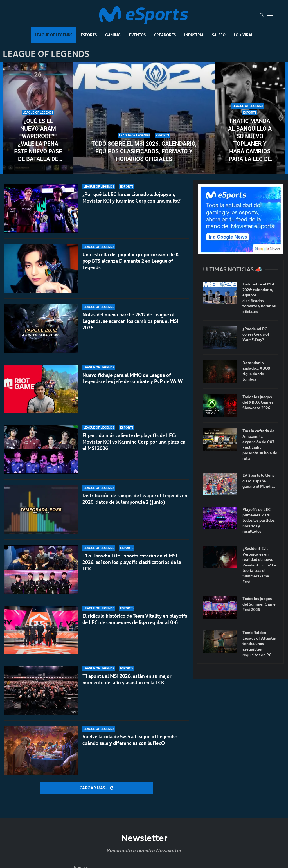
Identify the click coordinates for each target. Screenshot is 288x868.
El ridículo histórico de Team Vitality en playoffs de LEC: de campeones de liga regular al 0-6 (135, 627)
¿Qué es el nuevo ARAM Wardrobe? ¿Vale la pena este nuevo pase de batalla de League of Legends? (38, 140)
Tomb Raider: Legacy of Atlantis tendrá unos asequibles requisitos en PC (259, 644)
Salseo (219, 35)
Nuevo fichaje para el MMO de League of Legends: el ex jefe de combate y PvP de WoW (133, 378)
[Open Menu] (270, 15)
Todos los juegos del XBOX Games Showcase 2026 (258, 402)
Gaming (113, 35)
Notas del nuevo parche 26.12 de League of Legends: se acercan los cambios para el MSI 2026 (130, 321)
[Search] (262, 15)
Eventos (137, 35)
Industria (194, 35)
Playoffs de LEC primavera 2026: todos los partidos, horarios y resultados (259, 520)
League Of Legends (54, 35)
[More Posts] (96, 788)
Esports (89, 35)
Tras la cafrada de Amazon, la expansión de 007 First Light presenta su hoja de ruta (260, 445)
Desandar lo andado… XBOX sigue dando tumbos (256, 371)
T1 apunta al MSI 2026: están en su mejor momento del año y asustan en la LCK (127, 679)
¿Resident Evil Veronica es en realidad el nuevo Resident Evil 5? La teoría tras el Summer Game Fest (259, 565)
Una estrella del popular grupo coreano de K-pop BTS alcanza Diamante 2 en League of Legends (131, 261)
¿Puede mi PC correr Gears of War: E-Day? (256, 334)
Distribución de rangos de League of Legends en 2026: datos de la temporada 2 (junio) (135, 503)
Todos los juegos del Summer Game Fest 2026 (259, 604)
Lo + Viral (244, 35)
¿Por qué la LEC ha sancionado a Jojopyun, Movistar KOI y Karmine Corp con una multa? (131, 198)
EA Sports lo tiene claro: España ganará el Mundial (259, 481)
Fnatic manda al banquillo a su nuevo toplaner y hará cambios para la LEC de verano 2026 (250, 140)
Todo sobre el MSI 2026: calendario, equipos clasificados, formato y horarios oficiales (144, 151)
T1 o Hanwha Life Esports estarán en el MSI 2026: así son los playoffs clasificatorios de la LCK (132, 567)
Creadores (165, 35)
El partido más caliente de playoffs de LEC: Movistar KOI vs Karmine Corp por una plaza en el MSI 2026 (134, 442)
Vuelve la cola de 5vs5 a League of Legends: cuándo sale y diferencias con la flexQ (130, 740)
